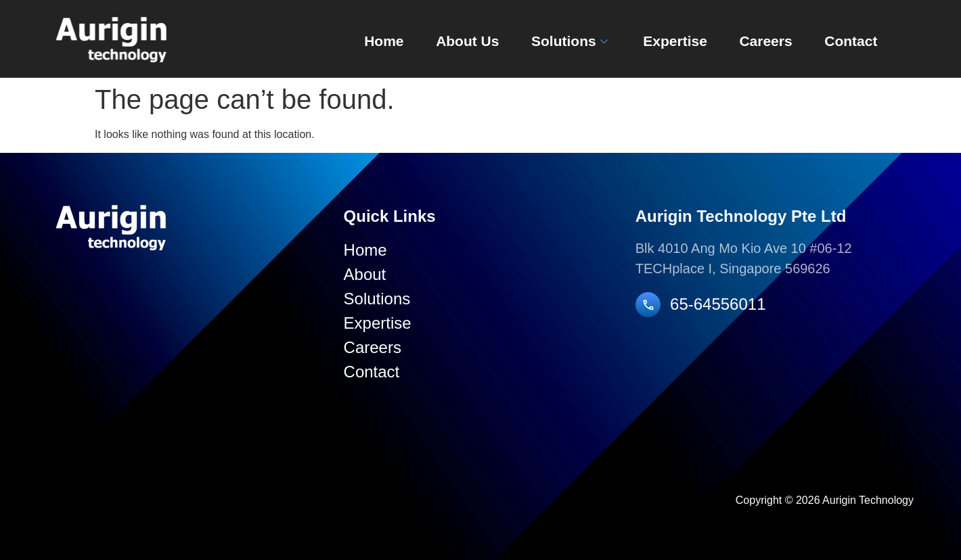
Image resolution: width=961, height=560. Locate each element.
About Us (443, 40)
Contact (844, 40)
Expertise (660, 40)
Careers (755, 40)
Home (355, 40)
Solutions (551, 40)
